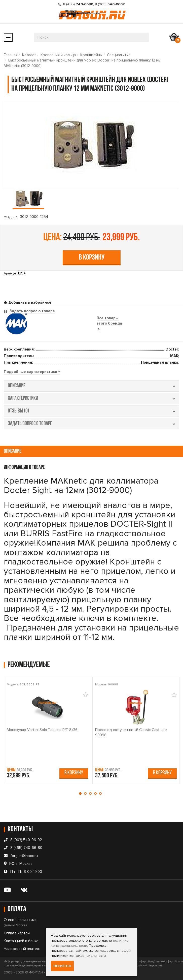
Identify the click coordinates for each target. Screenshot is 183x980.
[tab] (32, 372)
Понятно (62, 966)
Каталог (29, 55)
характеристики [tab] (91, 399)
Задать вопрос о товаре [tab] (32, 311)
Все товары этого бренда (109, 323)
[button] (82, 794)
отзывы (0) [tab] (91, 411)
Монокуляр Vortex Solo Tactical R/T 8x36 (42, 730)
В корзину (92, 258)
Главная (11, 55)
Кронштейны (91, 55)
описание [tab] (91, 386)
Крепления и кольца (58, 55)
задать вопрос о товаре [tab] (91, 424)
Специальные (119, 55)
